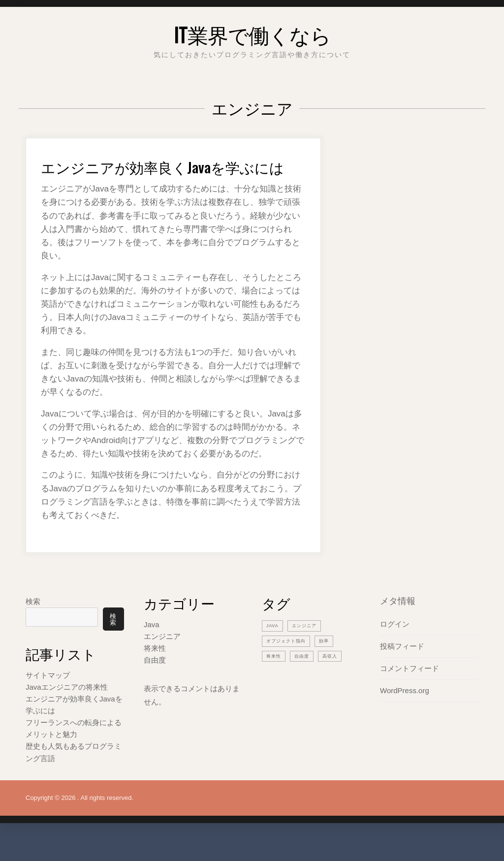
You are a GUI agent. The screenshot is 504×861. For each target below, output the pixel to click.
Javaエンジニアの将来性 (67, 710)
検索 (33, 621)
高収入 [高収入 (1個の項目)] (337, 675)
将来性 (155, 668)
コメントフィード (409, 688)
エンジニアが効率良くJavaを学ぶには (173, 175)
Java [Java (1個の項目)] (274, 645)
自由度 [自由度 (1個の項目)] (306, 675)
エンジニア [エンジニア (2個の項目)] (309, 645)
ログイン (395, 644)
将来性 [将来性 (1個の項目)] (275, 675)
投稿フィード (402, 666)
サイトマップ (48, 698)
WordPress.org (405, 710)
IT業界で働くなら (252, 32)
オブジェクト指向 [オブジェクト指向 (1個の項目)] (290, 660)
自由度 (155, 680)
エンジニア (162, 656)
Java (152, 644)
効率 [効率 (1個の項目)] (333, 660)
